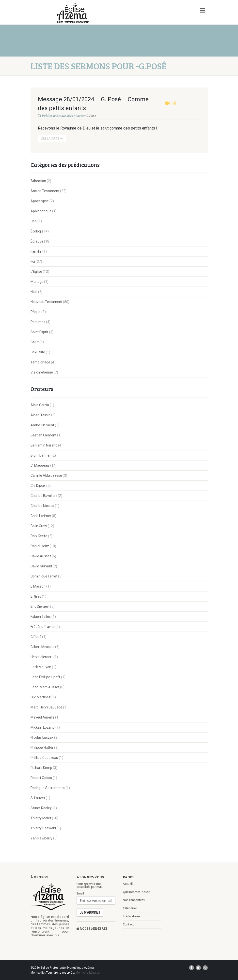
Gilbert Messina (42, 647)
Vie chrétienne (42, 372)
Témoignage (40, 362)
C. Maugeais (40, 465)
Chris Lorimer (41, 516)
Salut (35, 342)
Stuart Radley (41, 808)
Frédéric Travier (43, 627)
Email (80, 894)
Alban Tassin (40, 415)
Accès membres (92, 928)
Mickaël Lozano (43, 727)
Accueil (128, 884)
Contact (128, 924)
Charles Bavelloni (44, 496)
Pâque (36, 312)
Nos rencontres (134, 900)
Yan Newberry (41, 838)
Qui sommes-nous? (136, 892)
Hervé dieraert (42, 657)
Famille (36, 251)
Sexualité (38, 352)
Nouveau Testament (46, 302)
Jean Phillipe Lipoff (45, 677)
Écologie (37, 231)
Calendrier (130, 908)
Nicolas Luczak (42, 737)
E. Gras (36, 596)
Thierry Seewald (43, 828)
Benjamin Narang (44, 445)
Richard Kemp (41, 768)
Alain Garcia (40, 405)
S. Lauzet (38, 798)
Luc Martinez (41, 697)
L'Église (36, 272)
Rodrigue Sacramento (48, 788)
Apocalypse (40, 201)
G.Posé (91, 116)
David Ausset (41, 556)
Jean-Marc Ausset (45, 687)
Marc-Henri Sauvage (46, 707)
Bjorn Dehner (41, 455)
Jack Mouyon (41, 667)
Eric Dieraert (40, 606)
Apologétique (41, 211)
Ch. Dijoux (38, 486)
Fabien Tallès (41, 617)
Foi (33, 261)
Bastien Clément (43, 435)
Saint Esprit (39, 332)
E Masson (38, 586)
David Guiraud (41, 566)
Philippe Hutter (42, 748)
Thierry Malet (41, 818)
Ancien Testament (45, 191)
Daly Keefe (39, 536)
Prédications (132, 916)
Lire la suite (52, 138)
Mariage (37, 282)
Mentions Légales (88, 973)
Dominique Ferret (44, 576)
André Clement (42, 425)
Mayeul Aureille (42, 717)
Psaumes (38, 322)
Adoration (38, 181)
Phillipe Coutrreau (44, 758)
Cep (34, 221)
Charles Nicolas (42, 506)
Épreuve (37, 241)
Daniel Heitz (40, 546)
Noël (34, 292)
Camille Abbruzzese (46, 476)
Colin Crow (39, 526)
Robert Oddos (41, 778)
